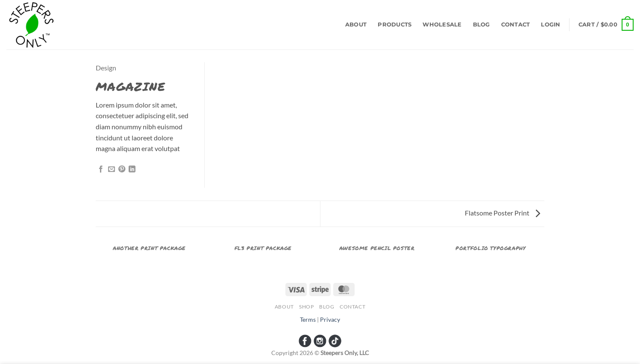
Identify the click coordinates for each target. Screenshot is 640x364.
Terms (308, 319)
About (356, 25)
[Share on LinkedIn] (132, 169)
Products (395, 25)
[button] (550, 25)
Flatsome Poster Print (502, 213)
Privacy (330, 319)
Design (106, 68)
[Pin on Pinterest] (122, 169)
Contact (516, 25)
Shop (306, 307)
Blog (481, 25)
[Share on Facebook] (101, 169)
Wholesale (442, 25)
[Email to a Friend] (112, 169)
